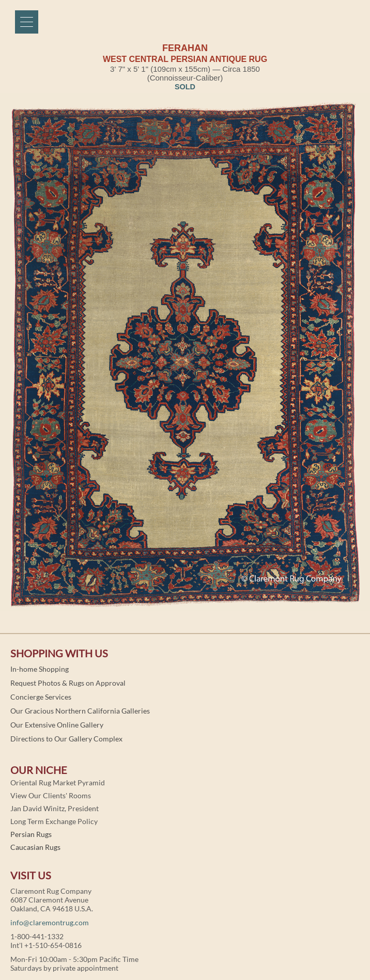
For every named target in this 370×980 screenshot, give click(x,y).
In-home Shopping (40, 669)
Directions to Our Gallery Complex (66, 739)
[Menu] (27, 22)
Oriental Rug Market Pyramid (58, 783)
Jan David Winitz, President (55, 808)
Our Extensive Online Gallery (57, 725)
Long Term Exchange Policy (54, 821)
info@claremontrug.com (50, 922)
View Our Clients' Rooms (51, 795)
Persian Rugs (31, 834)
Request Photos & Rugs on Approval (68, 683)
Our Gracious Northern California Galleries (80, 711)
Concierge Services (41, 697)
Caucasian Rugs (35, 847)
